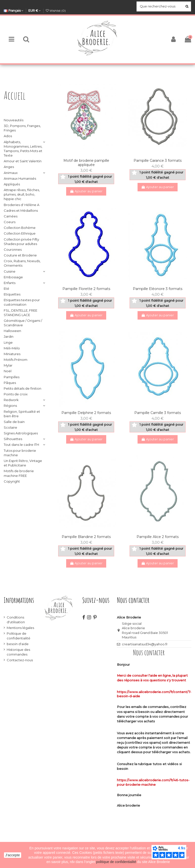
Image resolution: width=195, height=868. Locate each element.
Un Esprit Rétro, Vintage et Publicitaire (23, 463)
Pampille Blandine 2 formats (86, 537)
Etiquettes (12, 294)
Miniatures (12, 354)
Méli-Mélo (12, 348)
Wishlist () (56, 11)
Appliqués (12, 184)
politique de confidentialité (117, 862)
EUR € (35, 11)
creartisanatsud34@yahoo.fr (145, 644)
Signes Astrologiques (21, 433)
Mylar (8, 365)
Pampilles (12, 377)
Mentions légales (20, 628)
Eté (6, 289)
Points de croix (16, 394)
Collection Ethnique (20, 233)
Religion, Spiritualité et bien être (22, 414)
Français (14, 11)
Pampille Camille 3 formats (158, 413)
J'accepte (13, 855)
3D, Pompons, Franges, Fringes (22, 128)
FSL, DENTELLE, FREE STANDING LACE (21, 313)
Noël (8, 371)
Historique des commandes (18, 652)
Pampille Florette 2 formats (86, 289)
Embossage (13, 277)
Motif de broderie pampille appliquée (86, 163)
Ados (8, 136)
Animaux (11, 173)
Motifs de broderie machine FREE (19, 473)
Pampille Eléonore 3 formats (158, 289)
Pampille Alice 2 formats (158, 537)
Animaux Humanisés (20, 178)
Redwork (11, 400)
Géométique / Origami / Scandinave (23, 323)
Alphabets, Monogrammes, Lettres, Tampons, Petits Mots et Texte (23, 149)
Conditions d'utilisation (16, 620)
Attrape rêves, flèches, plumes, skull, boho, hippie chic (22, 194)
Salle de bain (14, 422)
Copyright (12, 481)
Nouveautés (14, 120)
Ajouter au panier (86, 191)
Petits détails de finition (23, 388)
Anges (9, 167)
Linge (8, 342)
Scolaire (10, 427)
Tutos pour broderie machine (20, 453)
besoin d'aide (18, 644)
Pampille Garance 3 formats (158, 161)
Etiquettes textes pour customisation (22, 302)
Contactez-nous (20, 660)
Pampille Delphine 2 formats (86, 413)
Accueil (15, 95)
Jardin (9, 336)
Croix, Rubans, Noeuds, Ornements (22, 263)
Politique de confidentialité (19, 636)
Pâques (10, 383)
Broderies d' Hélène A (22, 205)
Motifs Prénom (16, 360)
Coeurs (10, 222)
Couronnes (13, 249)
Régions (10, 406)
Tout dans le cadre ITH (21, 445)
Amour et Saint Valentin (23, 161)
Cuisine (10, 271)
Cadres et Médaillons (21, 210)
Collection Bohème (20, 228)
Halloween (12, 331)
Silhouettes (13, 439)
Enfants (10, 283)
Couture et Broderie (20, 255)
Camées (11, 216)
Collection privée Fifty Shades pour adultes (21, 242)
